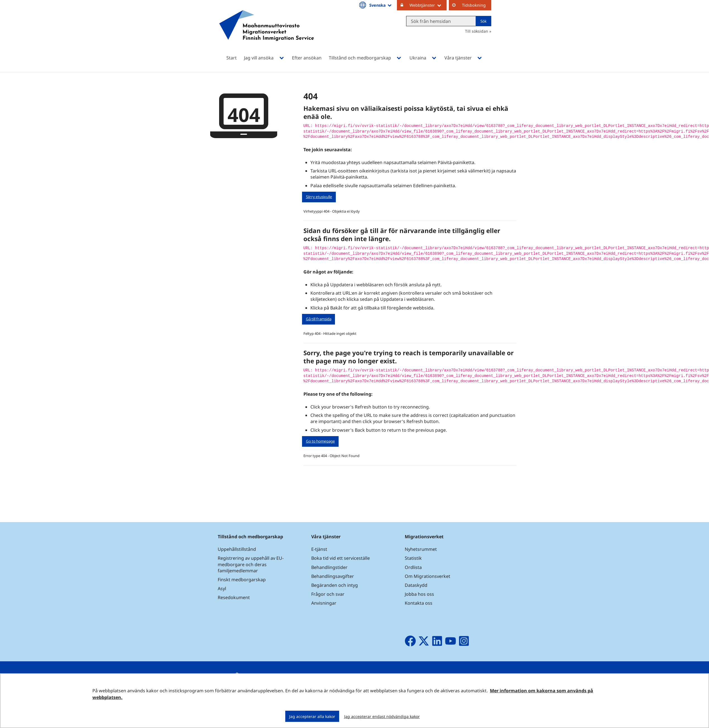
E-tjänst (319, 549)
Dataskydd (416, 585)
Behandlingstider (329, 567)
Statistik (413, 558)
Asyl (222, 588)
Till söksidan (477, 31)
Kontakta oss (419, 603)
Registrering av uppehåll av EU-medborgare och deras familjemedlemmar (251, 564)
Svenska (381, 5)
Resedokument (234, 597)
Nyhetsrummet (421, 549)
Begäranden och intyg (335, 585)
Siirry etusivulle (319, 197)
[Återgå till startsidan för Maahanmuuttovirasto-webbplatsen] (267, 33)
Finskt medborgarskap (242, 580)
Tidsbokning (474, 5)
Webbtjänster (428, 5)
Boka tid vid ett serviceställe (341, 558)
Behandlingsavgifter (333, 576)
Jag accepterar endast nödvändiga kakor (382, 716)
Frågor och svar (328, 594)
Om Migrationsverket (427, 576)
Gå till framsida (319, 319)
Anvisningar (324, 603)
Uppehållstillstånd (237, 549)
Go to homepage (320, 441)
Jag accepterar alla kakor (312, 716)
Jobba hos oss (419, 594)
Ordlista (413, 567)
